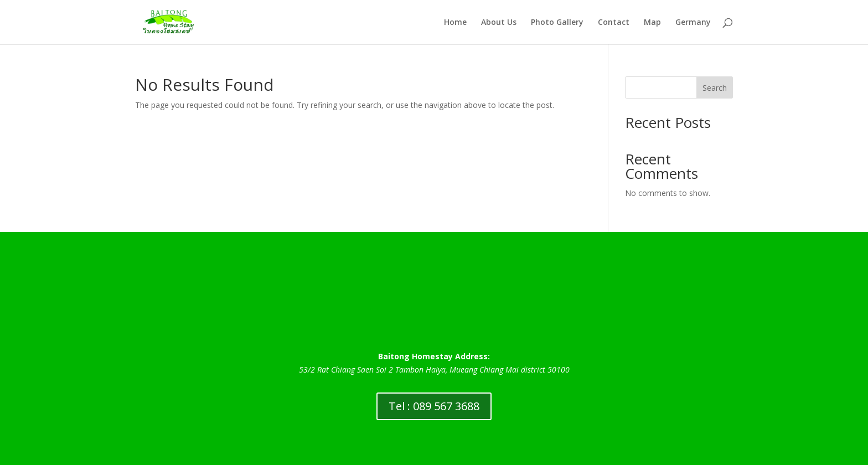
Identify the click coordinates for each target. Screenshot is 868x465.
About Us (499, 23)
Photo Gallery (557, 23)
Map (652, 23)
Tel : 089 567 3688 (434, 406)
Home (455, 23)
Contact (614, 23)
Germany (693, 23)
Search (715, 88)
